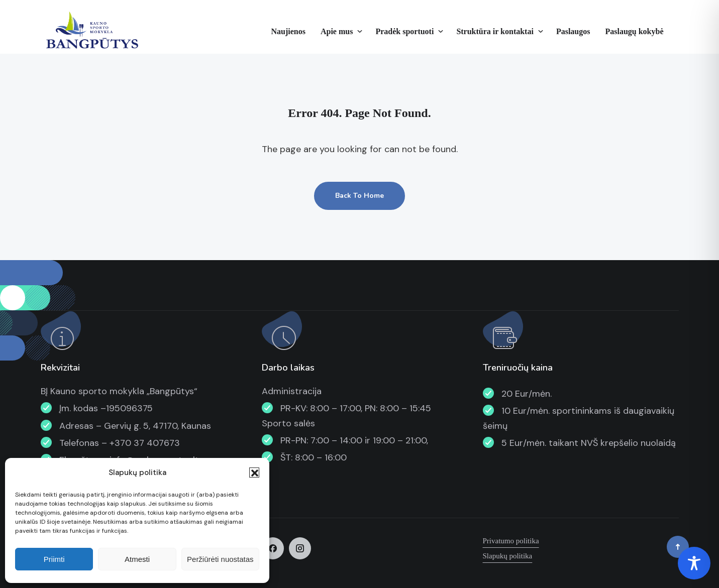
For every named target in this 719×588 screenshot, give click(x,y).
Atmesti (137, 559)
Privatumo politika (511, 541)
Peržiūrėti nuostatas (220, 559)
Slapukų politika (508, 556)
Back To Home (359, 196)
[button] (254, 473)
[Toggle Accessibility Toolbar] (694, 563)
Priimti (54, 559)
